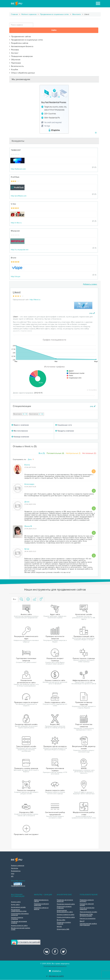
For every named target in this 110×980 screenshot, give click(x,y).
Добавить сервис (90, 284)
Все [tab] (15, 599)
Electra (27, 465)
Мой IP (82, 921)
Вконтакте (77, 14)
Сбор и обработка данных (22, 73)
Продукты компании (65, 431)
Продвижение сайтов (20, 37)
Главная (14, 14)
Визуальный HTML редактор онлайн (86, 915)
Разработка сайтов (19, 43)
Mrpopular (15, 231)
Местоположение (20, 431)
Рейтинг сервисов (29, 14)
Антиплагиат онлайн (18, 907)
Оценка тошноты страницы (17, 918)
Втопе (14, 258)
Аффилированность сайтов (41, 901)
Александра (29, 484)
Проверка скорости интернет (87, 901)
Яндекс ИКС (61, 920)
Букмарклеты (16, 871)
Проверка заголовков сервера (19, 922)
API (12, 876)
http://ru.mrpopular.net (20, 250)
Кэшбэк (14, 70)
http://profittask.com (19, 196)
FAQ (13, 874)
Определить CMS (63, 929)
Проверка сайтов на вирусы (41, 909)
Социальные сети (64, 425)
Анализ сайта (16, 902)
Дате (31, 460)
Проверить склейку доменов (64, 923)
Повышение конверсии (21, 56)
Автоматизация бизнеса (21, 46)
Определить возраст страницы (64, 907)
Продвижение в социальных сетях (54, 14)
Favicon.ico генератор (88, 919)
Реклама (14, 50)
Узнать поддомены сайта (66, 917)
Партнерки (15, 63)
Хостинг (14, 53)
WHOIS (59, 927)
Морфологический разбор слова (21, 929)
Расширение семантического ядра (19, 910)
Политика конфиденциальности (55, 966)
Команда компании (20, 437)
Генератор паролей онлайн (87, 905)
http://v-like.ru (16, 223)
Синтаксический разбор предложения (88, 924)
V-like (13, 204)
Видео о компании (20, 425)
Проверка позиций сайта (66, 904)
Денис (27, 502)
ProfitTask (15, 177)
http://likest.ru (35, 300)
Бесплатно (36, 414)
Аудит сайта (15, 905)
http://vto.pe (16, 276)
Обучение (15, 60)
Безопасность (17, 66)
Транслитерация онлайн (88, 912)
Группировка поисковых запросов (20, 914)
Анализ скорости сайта (19, 926)
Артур (27, 549)
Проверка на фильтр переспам (41, 905)
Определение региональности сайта (65, 911)
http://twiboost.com (18, 169)
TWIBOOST (16, 150)
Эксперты (15, 868)
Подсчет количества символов (87, 909)
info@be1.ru (55, 971)
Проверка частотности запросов (65, 901)
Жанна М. (28, 526)
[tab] (21, 599)
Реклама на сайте (55, 976)
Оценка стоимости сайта (66, 915)
